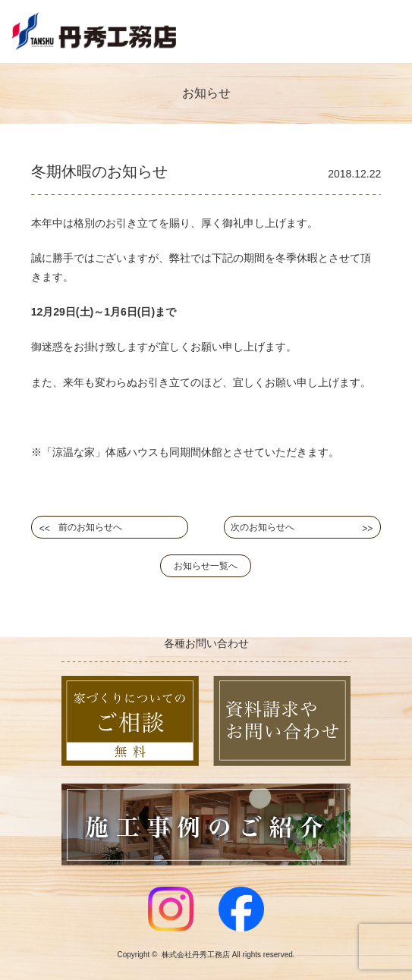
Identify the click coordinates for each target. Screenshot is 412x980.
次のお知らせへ (263, 527)
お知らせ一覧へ (206, 566)
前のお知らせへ (90, 527)
